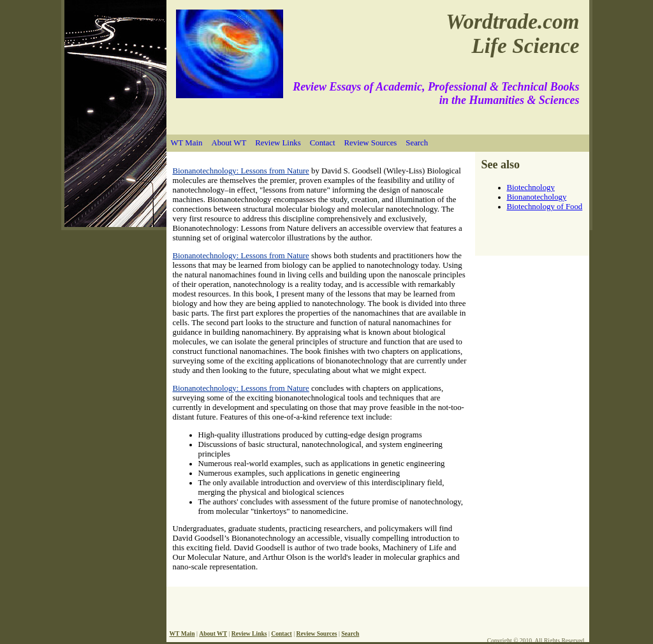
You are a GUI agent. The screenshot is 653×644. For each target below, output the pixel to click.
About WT (229, 143)
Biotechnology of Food (545, 207)
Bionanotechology (537, 197)
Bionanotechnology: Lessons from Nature (241, 171)
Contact (323, 143)
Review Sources (371, 143)
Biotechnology (531, 187)
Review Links (278, 143)
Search (417, 143)
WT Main (187, 143)
